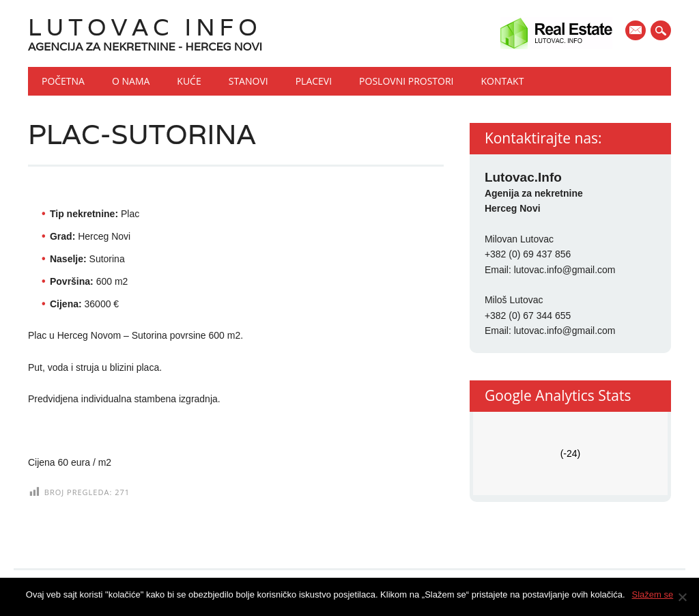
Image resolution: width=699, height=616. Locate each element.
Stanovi (248, 81)
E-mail (637, 31)
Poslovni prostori (406, 81)
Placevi (314, 81)
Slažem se (653, 594)
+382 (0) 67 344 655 (528, 316)
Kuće (189, 81)
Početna (63, 81)
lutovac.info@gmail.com (565, 270)
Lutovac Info (145, 27)
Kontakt (503, 81)
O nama (131, 81)
